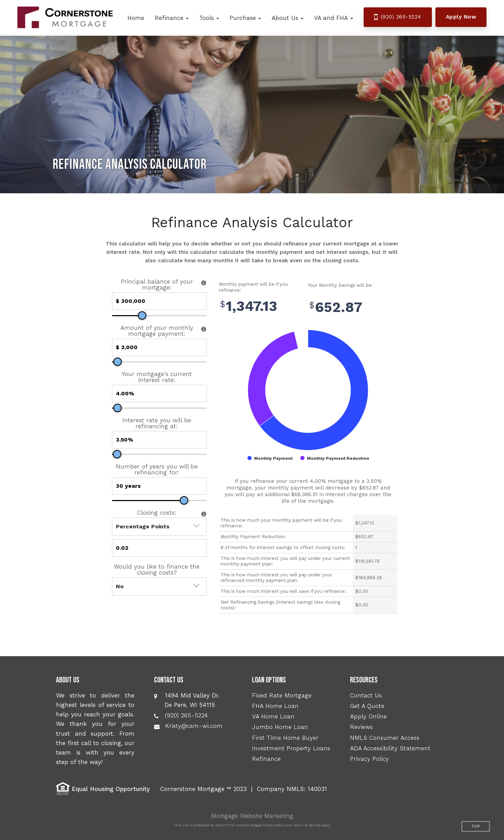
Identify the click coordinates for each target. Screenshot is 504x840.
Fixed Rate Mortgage (282, 695)
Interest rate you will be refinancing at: (157, 423)
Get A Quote (367, 706)
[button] (172, 18)
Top (476, 827)
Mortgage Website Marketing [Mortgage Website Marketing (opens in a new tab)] (252, 816)
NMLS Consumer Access (385, 738)
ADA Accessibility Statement (390, 748)
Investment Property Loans (291, 748)
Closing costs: (157, 513)
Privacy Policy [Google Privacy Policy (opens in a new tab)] (274, 825)
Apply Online (368, 716)
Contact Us (366, 695)
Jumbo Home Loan (280, 727)
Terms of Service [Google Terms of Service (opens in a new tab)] (307, 825)
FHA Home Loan (275, 706)
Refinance (266, 759)
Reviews (361, 727)
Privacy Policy (369, 759)
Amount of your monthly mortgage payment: (157, 331)
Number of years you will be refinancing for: (157, 470)
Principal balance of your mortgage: (157, 285)
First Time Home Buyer (285, 738)
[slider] (142, 315)
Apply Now (461, 17)
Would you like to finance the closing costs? (157, 570)
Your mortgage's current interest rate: (157, 377)
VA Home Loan (273, 716)
